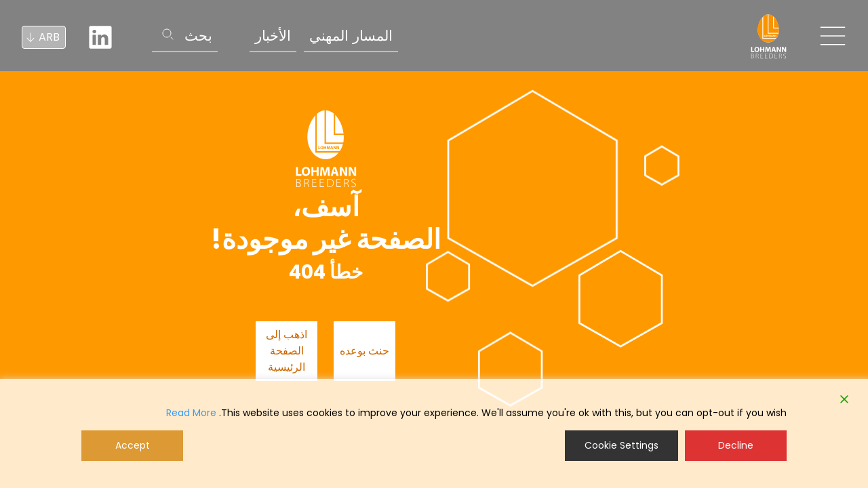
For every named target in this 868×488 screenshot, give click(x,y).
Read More (191, 413)
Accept (133, 445)
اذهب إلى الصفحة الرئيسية (287, 351)
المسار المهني (351, 36)
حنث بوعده (364, 351)
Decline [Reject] (736, 445)
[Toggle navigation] (833, 36)
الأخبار (273, 36)
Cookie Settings (622, 445)
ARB (49, 37)
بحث (198, 36)
